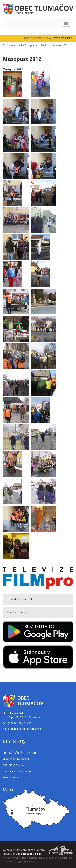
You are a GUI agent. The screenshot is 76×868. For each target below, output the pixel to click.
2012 (44, 45)
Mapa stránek (11, 778)
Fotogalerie (31, 45)
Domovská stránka (13, 45)
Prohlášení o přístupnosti (19, 753)
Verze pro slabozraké (17, 759)
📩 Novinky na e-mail (19, 599)
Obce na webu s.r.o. (28, 854)
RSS (14, 765)
